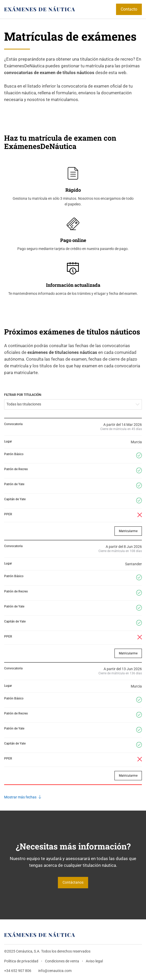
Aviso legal (94, 961)
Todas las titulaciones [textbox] (24, 404)
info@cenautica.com (55, 971)
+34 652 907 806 (18, 971)
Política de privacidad (21, 961)
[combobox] (73, 404)
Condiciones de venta (62, 961)
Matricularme (128, 531)
